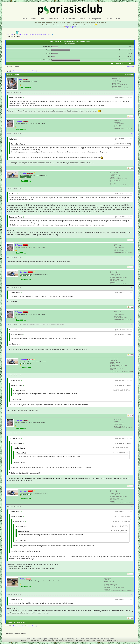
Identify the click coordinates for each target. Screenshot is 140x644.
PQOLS (82, 19)
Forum (24, 19)
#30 (132, 594)
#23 (132, 189)
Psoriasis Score (69, 19)
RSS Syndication (68, 639)
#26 (132, 325)
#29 (132, 506)
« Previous (15, 71)
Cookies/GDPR (57, 639)
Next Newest (21, 622)
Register (73, 27)
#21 (132, 92)
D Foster (18, 121)
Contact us (34, 639)
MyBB (115, 641)
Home (33, 19)
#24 (132, 257)
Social (119, 641)
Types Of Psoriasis (84, 639)
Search (109, 19)
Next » (34, 71)
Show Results (130, 66)
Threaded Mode (129, 74)
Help (118, 19)
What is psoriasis (96, 19)
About (28, 639)
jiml (21, 79)
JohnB (22, 579)
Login (67, 27)
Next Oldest (11, 622)
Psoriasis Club (10, 34)
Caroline (23, 173)
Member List (53, 19)
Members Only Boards (107, 639)
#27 (132, 375)
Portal (42, 19)
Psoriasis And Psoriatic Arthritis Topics (40, 34)
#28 (132, 433)
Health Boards (21, 34)
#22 (132, 134)
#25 (132, 287)
